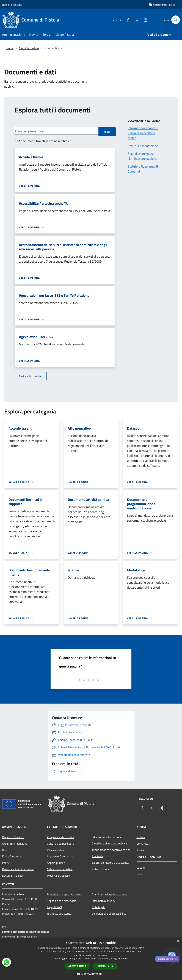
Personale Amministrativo (18, 869)
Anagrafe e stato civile (60, 837)
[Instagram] (144, 20)
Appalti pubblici (56, 863)
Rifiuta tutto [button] (105, 966)
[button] (91, 974)
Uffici (5, 850)
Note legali (98, 907)
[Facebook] (126, 20)
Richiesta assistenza (59, 914)
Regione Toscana (12, 5)
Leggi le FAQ (54, 907)
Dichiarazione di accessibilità (109, 914)
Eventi (140, 874)
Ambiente (98, 856)
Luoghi (141, 868)
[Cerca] (176, 20)
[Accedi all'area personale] (162, 5)
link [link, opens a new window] (125, 959)
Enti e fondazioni (12, 856)
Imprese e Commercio (60, 856)
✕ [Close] (176, 959)
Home (10, 48)
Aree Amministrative (15, 844)
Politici (6, 863)
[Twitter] (135, 20)
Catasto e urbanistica (60, 869)
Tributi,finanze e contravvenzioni (111, 850)
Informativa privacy (103, 901)
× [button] (178, 941)
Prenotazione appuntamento (64, 894)
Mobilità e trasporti (59, 876)
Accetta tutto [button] (77, 966)
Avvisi (140, 850)
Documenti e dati (12, 876)
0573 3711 (30, 937)
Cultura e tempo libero (60, 844)
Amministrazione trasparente (109, 894)
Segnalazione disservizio (62, 901)
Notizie (141, 837)
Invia (107, 132)
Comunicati (143, 844)
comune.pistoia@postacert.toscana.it (25, 932)
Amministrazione (29, 48)
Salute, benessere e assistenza (110, 863)
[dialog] (91, 959)
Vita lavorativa (56, 850)
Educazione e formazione (107, 837)
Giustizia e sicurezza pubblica (109, 843)
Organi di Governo (13, 837)
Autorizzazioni (100, 869)
